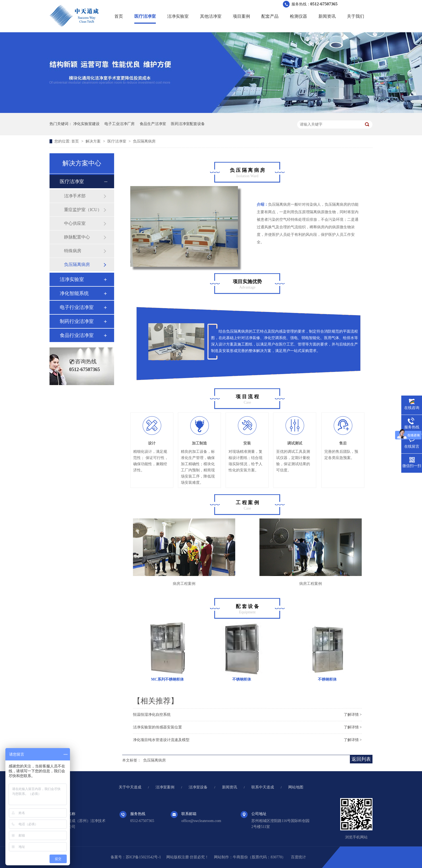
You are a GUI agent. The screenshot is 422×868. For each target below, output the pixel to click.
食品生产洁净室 (153, 124)
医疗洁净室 (145, 16)
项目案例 (241, 16)
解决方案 (94, 141)
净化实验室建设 (86, 124)
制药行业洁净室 (77, 321)
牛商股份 (240, 857)
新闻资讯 (327, 16)
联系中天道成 (263, 787)
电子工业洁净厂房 (119, 124)
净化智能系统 (74, 293)
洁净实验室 (178, 16)
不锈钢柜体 (242, 679)
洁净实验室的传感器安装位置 (157, 727)
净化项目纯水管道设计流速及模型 (161, 740)
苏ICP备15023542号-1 (143, 857)
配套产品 (270, 16)
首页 (119, 16)
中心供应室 (75, 223)
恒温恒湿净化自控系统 (152, 715)
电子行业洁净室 (77, 307)
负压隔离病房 (144, 141)
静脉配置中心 (77, 237)
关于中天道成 (130, 787)
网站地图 (296, 787)
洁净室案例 (165, 787)
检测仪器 (298, 16)
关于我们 (356, 16)
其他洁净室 (211, 16)
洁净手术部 (75, 196)
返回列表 (361, 759)
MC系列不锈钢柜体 (167, 679)
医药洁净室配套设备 (188, 124)
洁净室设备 (198, 787)
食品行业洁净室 (77, 335)
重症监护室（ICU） (83, 210)
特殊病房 (73, 251)
